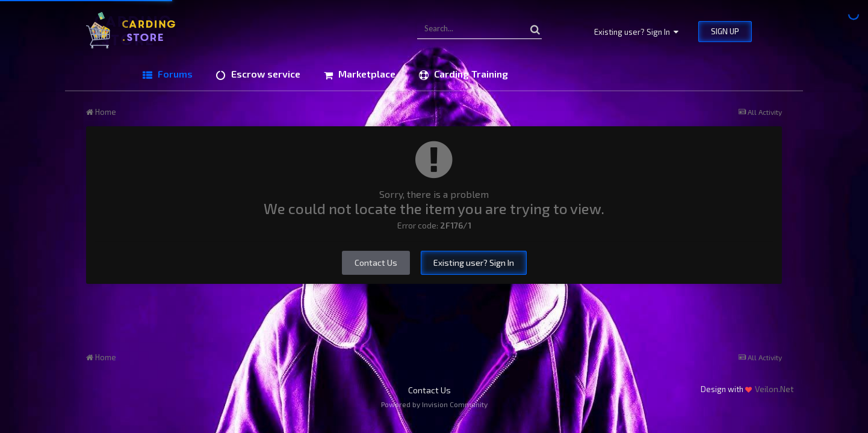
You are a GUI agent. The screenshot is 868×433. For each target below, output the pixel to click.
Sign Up (725, 31)
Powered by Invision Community (434, 404)
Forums (174, 74)
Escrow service (265, 74)
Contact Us (376, 263)
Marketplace (366, 74)
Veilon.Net (774, 389)
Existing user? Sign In (636, 32)
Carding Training (470, 74)
